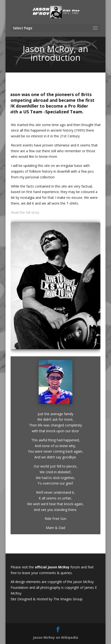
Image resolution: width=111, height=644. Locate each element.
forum (76, 567)
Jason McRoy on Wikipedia (55, 637)
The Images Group (68, 599)
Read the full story (26, 212)
